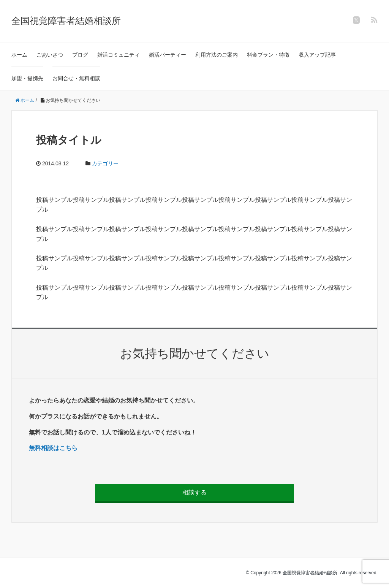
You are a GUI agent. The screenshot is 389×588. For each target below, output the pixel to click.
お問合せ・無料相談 (76, 78)
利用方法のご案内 (217, 55)
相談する (194, 492)
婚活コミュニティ (119, 55)
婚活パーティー (168, 55)
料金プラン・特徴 (268, 55)
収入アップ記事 (317, 55)
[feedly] (374, 20)
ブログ (80, 55)
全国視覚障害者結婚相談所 (66, 21)
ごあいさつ (50, 55)
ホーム (19, 55)
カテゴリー (105, 163)
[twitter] (356, 20)
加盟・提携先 (27, 78)
